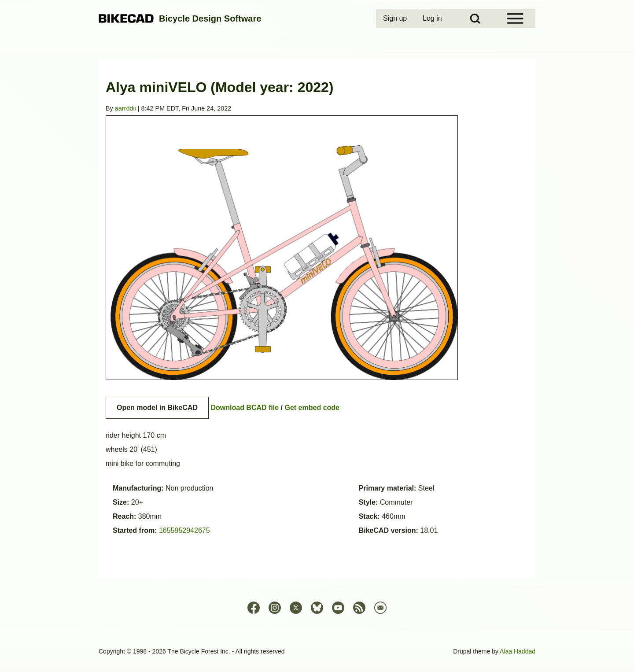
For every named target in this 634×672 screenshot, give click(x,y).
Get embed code (312, 408)
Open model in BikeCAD (157, 408)
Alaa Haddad (518, 651)
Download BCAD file (245, 408)
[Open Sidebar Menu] (515, 18)
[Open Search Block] (475, 18)
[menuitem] (396, 18)
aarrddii (125, 108)
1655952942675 (184, 530)
